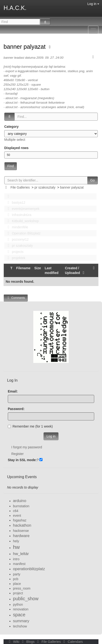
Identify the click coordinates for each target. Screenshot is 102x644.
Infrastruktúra (18, 215)
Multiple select (15, 140)
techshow (20, 626)
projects (14, 252)
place (17, 584)
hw (16, 547)
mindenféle (17, 227)
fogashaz (20, 520)
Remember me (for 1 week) (30, 426)
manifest (19, 564)
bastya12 (15, 203)
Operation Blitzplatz (23, 233)
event (17, 516)
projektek (15, 258)
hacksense (21, 531)
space (19, 615)
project (18, 593)
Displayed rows (16, 148)
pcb (16, 579)
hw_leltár (21, 554)
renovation (21, 609)
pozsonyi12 (17, 239)
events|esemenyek (22, 209)
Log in (93, 4)
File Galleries (20, 187)
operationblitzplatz (29, 569)
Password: (16, 409)
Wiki (14, 642)
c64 (16, 511)
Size (38, 268)
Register (17, 454)
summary (21, 621)
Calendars (72, 642)
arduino (20, 501)
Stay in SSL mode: (22, 460)
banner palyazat (25, 47)
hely (16, 541)
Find (11, 166)
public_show (26, 599)
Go (92, 180)
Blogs (28, 642)
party (17, 574)
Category (11, 127)
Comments (16, 298)
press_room (22, 588)
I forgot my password (27, 447)
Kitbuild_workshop (22, 221)
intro (16, 559)
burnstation (21, 506)
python (18, 604)
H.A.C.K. (15, 8)
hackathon (22, 525)
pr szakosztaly (45, 187)
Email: (13, 391)
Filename (23, 268)
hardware (21, 536)
